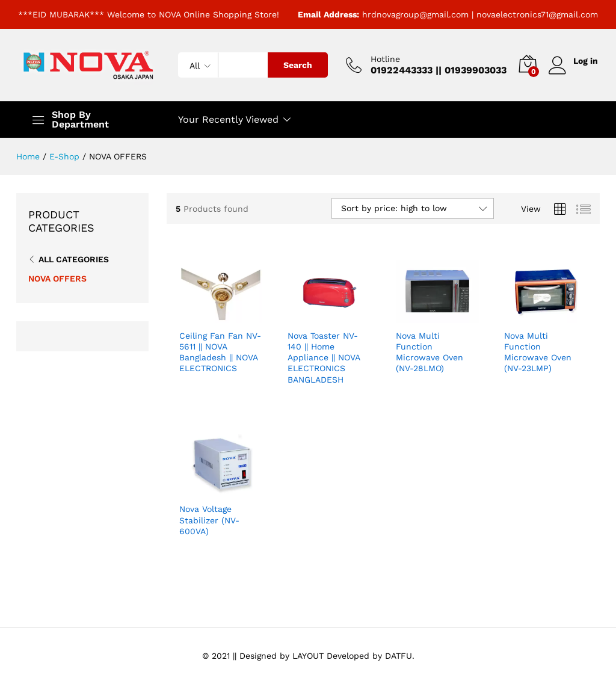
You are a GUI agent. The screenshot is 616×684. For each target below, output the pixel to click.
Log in (573, 61)
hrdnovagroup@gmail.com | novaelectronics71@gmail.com (480, 14)
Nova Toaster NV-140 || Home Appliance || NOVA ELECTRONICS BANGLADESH (324, 358)
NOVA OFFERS (57, 279)
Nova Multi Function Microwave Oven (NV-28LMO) (430, 352)
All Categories (74, 259)
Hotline (385, 59)
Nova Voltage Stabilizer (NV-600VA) (209, 520)
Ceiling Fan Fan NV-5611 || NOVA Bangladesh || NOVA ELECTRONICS (220, 352)
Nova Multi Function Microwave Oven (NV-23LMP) (538, 352)
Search (297, 65)
